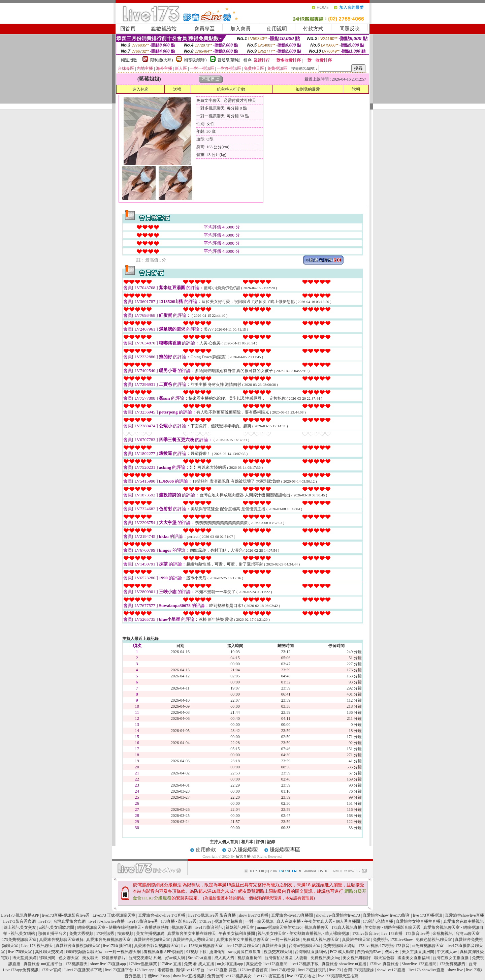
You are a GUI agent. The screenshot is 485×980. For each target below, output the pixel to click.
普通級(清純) (229, 60)
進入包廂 (140, 89)
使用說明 (277, 29)
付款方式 (313, 29)
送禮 (177, 89)
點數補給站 (164, 29)
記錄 (271, 842)
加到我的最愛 (308, 89)
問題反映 (350, 29)
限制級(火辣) (162, 60)
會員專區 (204, 29)
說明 (356, 89)
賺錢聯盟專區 (285, 850)
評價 (260, 842)
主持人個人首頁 (224, 842)
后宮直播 (243, 856)
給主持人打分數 (231, 89)
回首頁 (128, 29)
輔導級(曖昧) (195, 60)
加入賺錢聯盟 (243, 850)
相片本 (247, 842)
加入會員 (240, 29)
